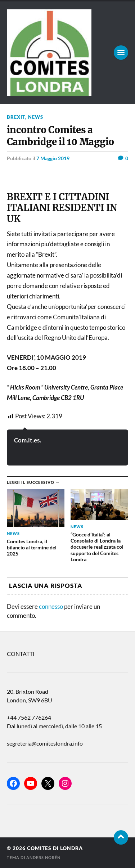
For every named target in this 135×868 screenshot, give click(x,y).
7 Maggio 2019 (53, 158)
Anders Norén (43, 857)
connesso (51, 606)
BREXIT (16, 117)
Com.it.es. (28, 440)
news (36, 117)
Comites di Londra (55, 848)
